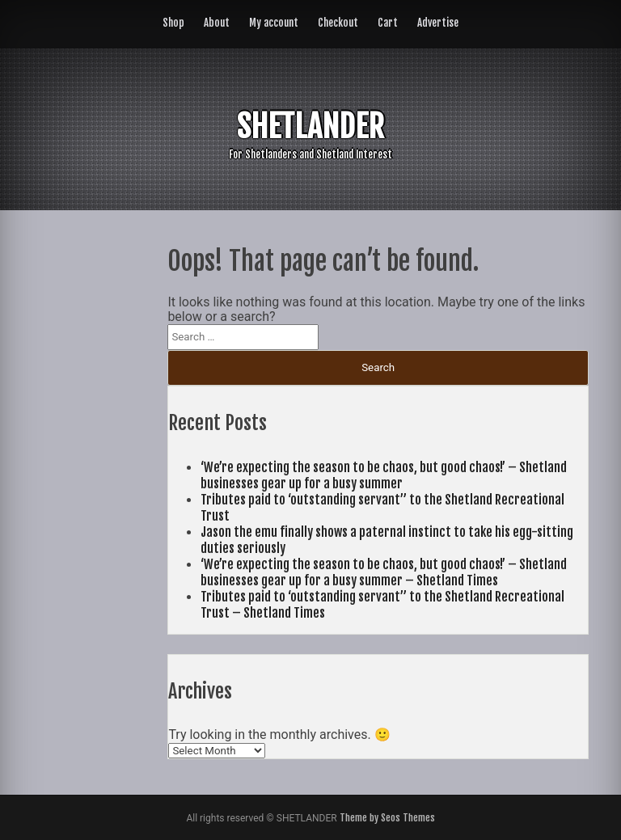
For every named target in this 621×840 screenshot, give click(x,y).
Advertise (438, 23)
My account (274, 23)
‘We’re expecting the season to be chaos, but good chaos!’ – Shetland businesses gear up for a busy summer (384, 475)
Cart (388, 23)
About (217, 23)
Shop (173, 23)
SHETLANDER (310, 127)
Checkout (338, 23)
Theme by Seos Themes (387, 818)
